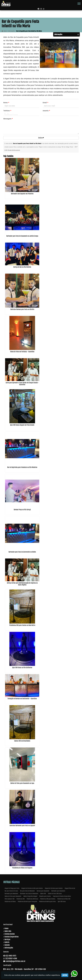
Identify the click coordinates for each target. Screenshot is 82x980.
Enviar (41, 138)
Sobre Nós (8, 931)
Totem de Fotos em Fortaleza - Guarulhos (22, 352)
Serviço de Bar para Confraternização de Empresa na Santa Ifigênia (22, 584)
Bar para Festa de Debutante (27, 891)
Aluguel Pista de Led (70, 888)
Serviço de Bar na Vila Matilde (22, 267)
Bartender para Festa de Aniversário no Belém (22, 552)
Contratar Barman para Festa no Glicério (22, 309)
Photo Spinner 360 (10, 899)
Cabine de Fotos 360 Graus (55, 894)
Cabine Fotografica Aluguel (30, 896)
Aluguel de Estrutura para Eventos (54, 888)
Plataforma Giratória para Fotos (47, 902)
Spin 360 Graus (62, 902)
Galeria (7, 942)
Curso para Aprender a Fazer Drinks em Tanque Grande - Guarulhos (22, 384)
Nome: (6, 103)
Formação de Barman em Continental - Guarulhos (22, 699)
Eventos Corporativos (12, 937)
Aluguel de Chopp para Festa (12, 888)
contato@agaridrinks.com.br (16, 961)
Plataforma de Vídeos (10, 902)
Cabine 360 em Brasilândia (22, 741)
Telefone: (7, 111)
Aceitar (65, 975)
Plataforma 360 (21, 899)
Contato (7, 945)
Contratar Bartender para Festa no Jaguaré (22, 826)
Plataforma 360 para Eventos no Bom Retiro (22, 625)
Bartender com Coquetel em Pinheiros (22, 194)
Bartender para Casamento (58, 891)
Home (6, 928)
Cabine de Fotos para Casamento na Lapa (22, 783)
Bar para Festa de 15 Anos (11, 891)
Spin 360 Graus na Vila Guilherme (22, 668)
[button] (79, 4)
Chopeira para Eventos (45, 896)
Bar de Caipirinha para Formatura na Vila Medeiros (22, 467)
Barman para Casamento (43, 891)
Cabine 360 (43, 894)
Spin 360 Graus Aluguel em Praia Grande (22, 425)
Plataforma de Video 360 (64, 899)
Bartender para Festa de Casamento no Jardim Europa (22, 236)
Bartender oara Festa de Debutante (29, 894)
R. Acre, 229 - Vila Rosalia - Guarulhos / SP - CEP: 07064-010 (25, 969)
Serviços (7, 939)
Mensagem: (8, 119)
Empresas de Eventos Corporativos (62, 896)
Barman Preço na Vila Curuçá (22, 510)
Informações (9, 948)
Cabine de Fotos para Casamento (13, 896)
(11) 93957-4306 (11, 958)
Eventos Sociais (10, 934)
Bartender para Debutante (11, 894)
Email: (45, 103)
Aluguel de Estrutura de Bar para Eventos (32, 888)
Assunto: (46, 111)
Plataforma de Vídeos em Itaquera (22, 868)
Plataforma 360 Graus (32, 899)
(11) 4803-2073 (11, 956)
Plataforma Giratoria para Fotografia (27, 902)
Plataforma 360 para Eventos (48, 899)
